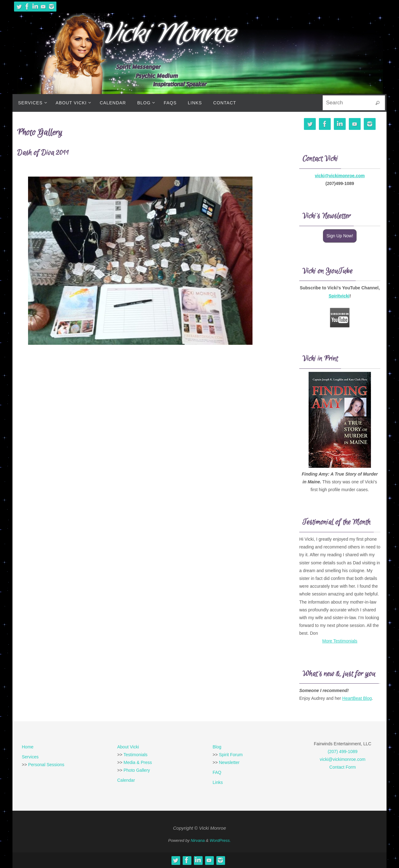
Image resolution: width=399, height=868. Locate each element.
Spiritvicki (339, 296)
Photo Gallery (137, 770)
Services (30, 757)
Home (28, 747)
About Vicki (128, 747)
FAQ (217, 772)
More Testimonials (340, 641)
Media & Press (138, 762)
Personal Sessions (46, 765)
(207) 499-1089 (343, 752)
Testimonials (135, 755)
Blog (217, 747)
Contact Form (343, 767)
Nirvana (198, 840)
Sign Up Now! (340, 236)
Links (218, 782)
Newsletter (229, 762)
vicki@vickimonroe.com (340, 176)
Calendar (126, 780)
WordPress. (220, 840)
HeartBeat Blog (357, 698)
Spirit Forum (231, 755)
